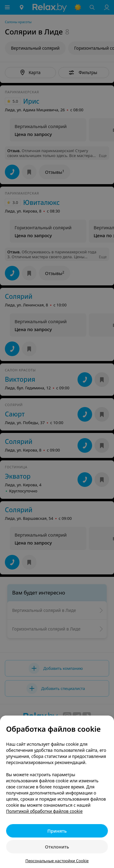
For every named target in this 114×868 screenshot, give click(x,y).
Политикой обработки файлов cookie (44, 811)
